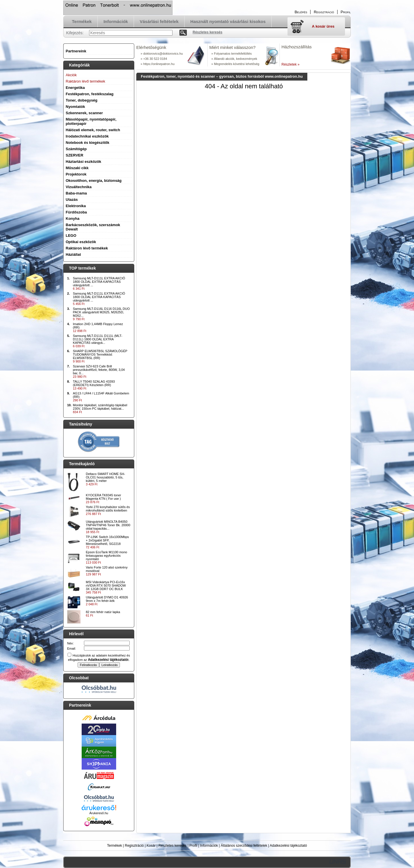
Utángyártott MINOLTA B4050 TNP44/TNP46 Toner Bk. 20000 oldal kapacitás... (108, 525)
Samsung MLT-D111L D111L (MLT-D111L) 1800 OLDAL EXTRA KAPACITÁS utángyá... (98, 339)
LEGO (71, 235)
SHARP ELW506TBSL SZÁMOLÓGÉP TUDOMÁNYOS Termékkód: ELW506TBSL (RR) (100, 354)
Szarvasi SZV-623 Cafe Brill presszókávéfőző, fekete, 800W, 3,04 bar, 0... (99, 370)
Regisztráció (134, 846)
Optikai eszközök (81, 242)
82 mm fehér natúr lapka (103, 612)
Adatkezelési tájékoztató (288, 846)
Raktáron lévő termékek (87, 248)
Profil (193, 846)
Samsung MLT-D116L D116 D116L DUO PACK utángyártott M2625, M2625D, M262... (101, 312)
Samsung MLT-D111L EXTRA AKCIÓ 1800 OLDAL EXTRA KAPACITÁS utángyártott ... (99, 282)
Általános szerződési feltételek (244, 846)
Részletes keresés (172, 846)
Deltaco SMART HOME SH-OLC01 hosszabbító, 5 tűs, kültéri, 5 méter (106, 477)
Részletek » (291, 64)
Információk (209, 846)
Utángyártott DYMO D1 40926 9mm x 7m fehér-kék (107, 599)
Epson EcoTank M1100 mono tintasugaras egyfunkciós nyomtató (107, 556)
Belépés (301, 12)
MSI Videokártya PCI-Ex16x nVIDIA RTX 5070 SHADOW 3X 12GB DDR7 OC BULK (106, 585)
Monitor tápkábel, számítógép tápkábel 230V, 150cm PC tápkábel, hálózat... (100, 407)
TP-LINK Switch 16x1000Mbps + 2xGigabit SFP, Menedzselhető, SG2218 (108, 540)
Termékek (114, 846)
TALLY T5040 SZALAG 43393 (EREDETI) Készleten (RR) (94, 383)
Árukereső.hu (99, 813)
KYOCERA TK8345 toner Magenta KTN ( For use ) (104, 497)
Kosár (151, 846)
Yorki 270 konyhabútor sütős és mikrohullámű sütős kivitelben (108, 509)
